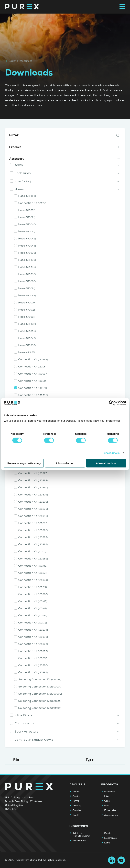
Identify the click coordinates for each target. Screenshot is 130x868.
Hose (27, 196)
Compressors (24, 723)
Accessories (111, 815)
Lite (106, 796)
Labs (107, 843)
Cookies (77, 810)
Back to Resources (19, 61)
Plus (107, 806)
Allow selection (65, 463)
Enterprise (110, 810)
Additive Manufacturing (81, 835)
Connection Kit (32, 203)
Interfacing (23, 181)
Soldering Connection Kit (40, 680)
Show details (112, 453)
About (76, 792)
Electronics (110, 838)
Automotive (79, 841)
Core (107, 801)
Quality (77, 815)
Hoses (19, 189)
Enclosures (23, 173)
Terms (76, 801)
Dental (108, 833)
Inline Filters (23, 715)
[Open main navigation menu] (122, 7)
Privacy (77, 806)
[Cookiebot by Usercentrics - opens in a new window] (111, 403)
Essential (109, 792)
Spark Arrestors (26, 732)
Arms (19, 165)
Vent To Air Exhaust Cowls (34, 740)
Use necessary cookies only (24, 463)
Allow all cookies (106, 463)
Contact (77, 796)
